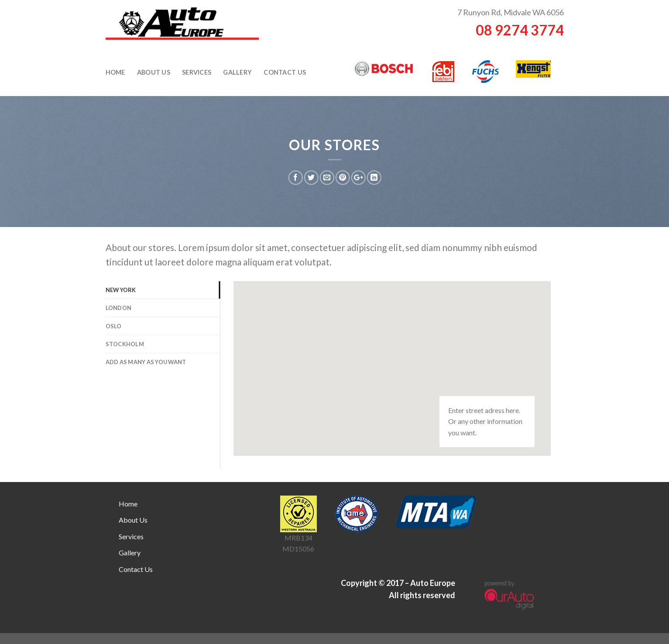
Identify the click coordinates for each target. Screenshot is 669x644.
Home (115, 72)
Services (197, 72)
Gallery (237, 72)
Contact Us (285, 72)
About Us (154, 72)
